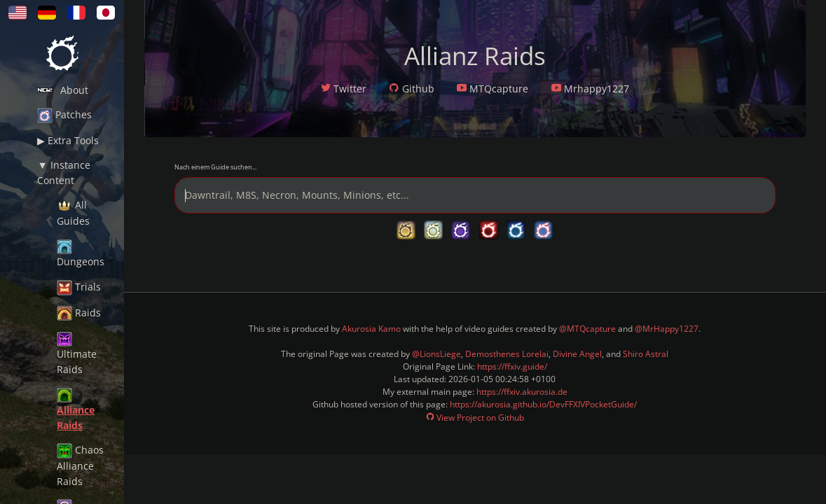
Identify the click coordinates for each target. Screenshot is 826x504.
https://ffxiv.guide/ (512, 366)
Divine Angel (577, 354)
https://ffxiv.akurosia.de (522, 392)
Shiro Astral (646, 354)
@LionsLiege (436, 354)
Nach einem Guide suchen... (215, 167)
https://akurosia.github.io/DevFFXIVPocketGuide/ (543, 404)
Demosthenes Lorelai (507, 354)
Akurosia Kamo (371, 329)
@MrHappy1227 (667, 329)
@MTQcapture (587, 329)
